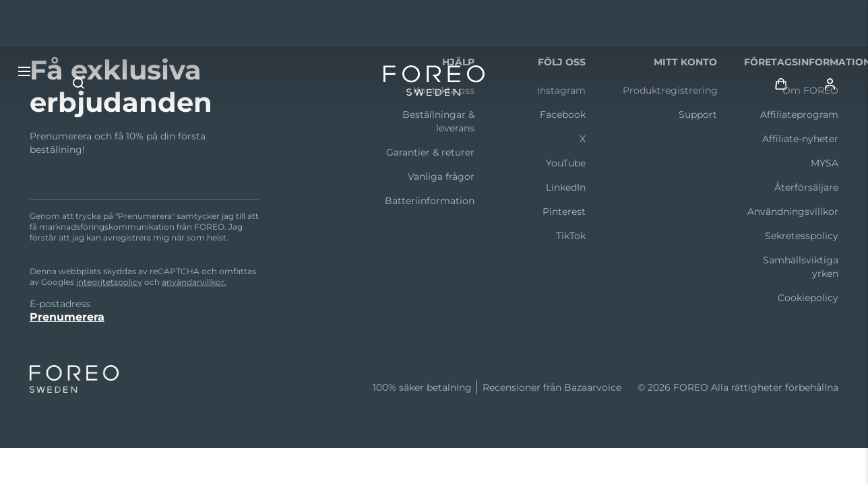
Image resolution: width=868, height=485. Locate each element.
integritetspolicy (109, 282)
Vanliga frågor (441, 176)
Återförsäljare (806, 187)
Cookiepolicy (808, 298)
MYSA (825, 163)
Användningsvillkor (793, 212)
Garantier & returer (430, 152)
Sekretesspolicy (802, 236)
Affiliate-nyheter (800, 139)
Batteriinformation (430, 201)
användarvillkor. (194, 282)
